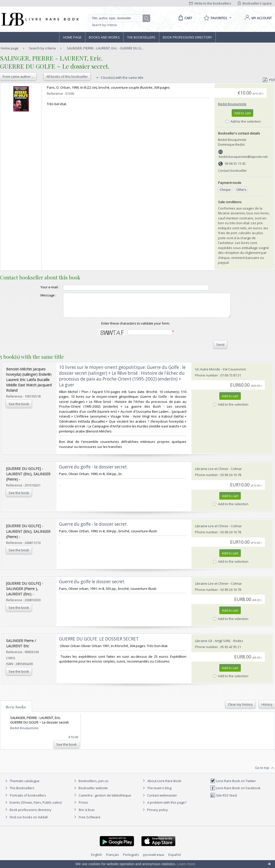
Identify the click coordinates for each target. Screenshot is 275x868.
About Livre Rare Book (164, 785)
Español (175, 859)
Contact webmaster (159, 800)
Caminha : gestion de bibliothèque (105, 800)
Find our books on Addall (26, 822)
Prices (83, 807)
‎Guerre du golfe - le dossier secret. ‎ (94, 471)
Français (113, 859)
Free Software (90, 822)
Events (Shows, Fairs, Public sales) (33, 807)
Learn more (186, 864)
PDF (269, 80)
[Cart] (184, 18)
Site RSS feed (223, 800)
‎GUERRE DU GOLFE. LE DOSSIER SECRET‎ (99, 643)
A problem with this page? (164, 807)
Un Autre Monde (208, 374)
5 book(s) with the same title (119, 78)
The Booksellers (141, 37)
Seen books (16, 711)
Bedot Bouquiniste (232, 104)
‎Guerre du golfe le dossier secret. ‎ (93, 586)
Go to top (265, 772)
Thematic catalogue (22, 785)
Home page (72, 37)
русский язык (154, 859)
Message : (38, 295)
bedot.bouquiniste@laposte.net (243, 157)
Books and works (104, 37)
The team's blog (156, 792)
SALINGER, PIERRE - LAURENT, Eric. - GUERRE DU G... (105, 48)
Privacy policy (155, 814)
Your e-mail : (40, 287)
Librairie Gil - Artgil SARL (213, 645)
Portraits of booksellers (28, 800)
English (97, 859)
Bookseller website (90, 792)
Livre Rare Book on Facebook (235, 792)
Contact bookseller (232, 171)
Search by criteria (104, 25)
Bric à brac (87, 814)
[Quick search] (118, 18)
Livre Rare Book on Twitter (233, 785)
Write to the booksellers (210, 3)
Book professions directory (187, 37)
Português (131, 859)
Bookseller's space (255, 3)
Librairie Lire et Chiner (212, 473)
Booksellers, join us (91, 785)
